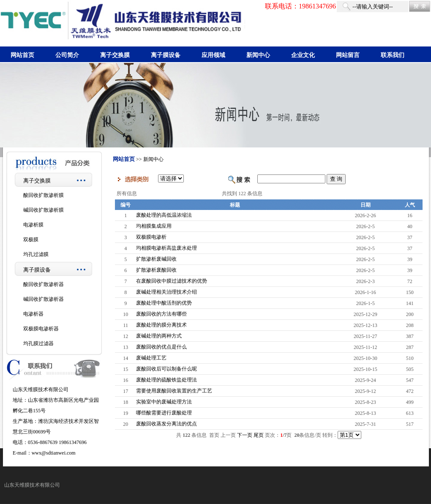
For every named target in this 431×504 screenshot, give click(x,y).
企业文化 (303, 55)
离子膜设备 (166, 55)
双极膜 (31, 240)
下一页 (245, 435)
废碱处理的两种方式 (159, 336)
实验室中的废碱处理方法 (164, 402)
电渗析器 (33, 314)
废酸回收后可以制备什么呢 (166, 369)
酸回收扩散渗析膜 (44, 195)
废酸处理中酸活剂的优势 (164, 303)
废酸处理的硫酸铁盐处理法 (166, 380)
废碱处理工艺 (151, 358)
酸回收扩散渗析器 (44, 284)
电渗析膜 (33, 225)
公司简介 (67, 55)
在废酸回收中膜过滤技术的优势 (172, 281)
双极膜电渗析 (151, 237)
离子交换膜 (115, 55)
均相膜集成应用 (154, 226)
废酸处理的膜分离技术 (161, 325)
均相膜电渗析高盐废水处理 (166, 248)
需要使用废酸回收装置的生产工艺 (174, 391)
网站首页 (22, 55)
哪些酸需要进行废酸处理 (164, 413)
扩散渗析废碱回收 (156, 259)
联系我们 (393, 55)
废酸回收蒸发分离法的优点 (166, 424)
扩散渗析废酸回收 (156, 270)
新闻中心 (258, 55)
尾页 (259, 435)
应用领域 (213, 55)
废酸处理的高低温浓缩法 (164, 215)
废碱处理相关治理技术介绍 (166, 292)
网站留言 (348, 55)
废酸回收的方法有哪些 (161, 314)
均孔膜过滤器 (38, 343)
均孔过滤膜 (36, 254)
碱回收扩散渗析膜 (44, 210)
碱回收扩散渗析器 (44, 299)
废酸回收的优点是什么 (161, 347)
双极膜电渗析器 (41, 329)
